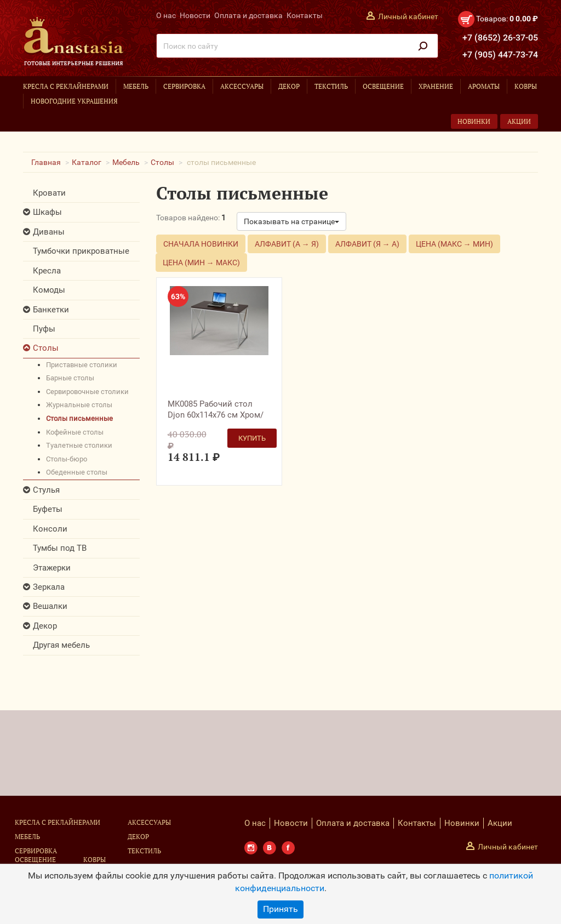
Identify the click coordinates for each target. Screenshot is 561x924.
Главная (46, 162)
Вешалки (50, 606)
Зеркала (49, 587)
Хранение (436, 86)
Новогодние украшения (74, 101)
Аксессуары (242, 86)
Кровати (49, 193)
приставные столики (82, 365)
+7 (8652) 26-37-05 (500, 38)
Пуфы (44, 329)
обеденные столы (77, 472)
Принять (280, 909)
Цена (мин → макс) (201, 263)
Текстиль (331, 86)
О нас (166, 15)
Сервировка (184, 86)
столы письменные (79, 418)
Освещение (383, 86)
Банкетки (51, 310)
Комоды (49, 290)
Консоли (50, 529)
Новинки (474, 121)
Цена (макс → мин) (454, 244)
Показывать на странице (291, 221)
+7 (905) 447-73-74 (500, 55)
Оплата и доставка (248, 15)
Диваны (49, 232)
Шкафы (47, 212)
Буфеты (48, 509)
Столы (162, 162)
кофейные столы (75, 432)
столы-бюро (67, 459)
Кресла (47, 271)
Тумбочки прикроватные (81, 251)
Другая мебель (61, 645)
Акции (519, 121)
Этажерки (52, 568)
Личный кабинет (408, 16)
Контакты (305, 15)
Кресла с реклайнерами (66, 86)
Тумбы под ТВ (60, 548)
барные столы (70, 378)
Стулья (46, 490)
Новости (195, 15)
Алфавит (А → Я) (287, 244)
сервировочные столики (87, 392)
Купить (252, 438)
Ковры (526, 86)
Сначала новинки (201, 244)
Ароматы (484, 86)
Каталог (87, 162)
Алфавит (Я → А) (367, 244)
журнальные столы (79, 405)
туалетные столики (79, 445)
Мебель (136, 86)
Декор (289, 86)
